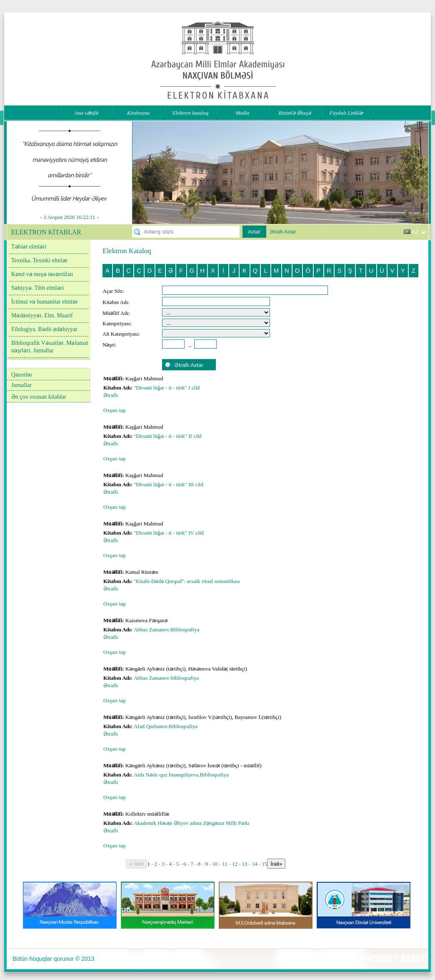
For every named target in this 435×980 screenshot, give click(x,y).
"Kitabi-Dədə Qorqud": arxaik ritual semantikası (187, 581)
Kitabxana (138, 113)
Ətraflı (111, 395)
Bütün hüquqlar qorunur (43, 959)
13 (245, 864)
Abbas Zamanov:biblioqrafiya (167, 678)
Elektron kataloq (191, 113)
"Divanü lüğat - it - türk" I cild (167, 388)
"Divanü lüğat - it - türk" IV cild (169, 533)
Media (242, 113)
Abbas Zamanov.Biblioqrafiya (167, 629)
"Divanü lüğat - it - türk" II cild (168, 436)
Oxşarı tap (115, 410)
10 (215, 864)
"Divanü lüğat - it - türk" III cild (169, 484)
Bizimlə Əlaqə (294, 113)
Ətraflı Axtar (283, 232)
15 (264, 864)
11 (225, 864)
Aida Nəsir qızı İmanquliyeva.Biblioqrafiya (182, 775)
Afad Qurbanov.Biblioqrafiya (166, 726)
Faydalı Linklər (347, 113)
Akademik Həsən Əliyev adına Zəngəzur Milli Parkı (192, 823)
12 (235, 864)
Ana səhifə (86, 113)
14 (254, 864)
